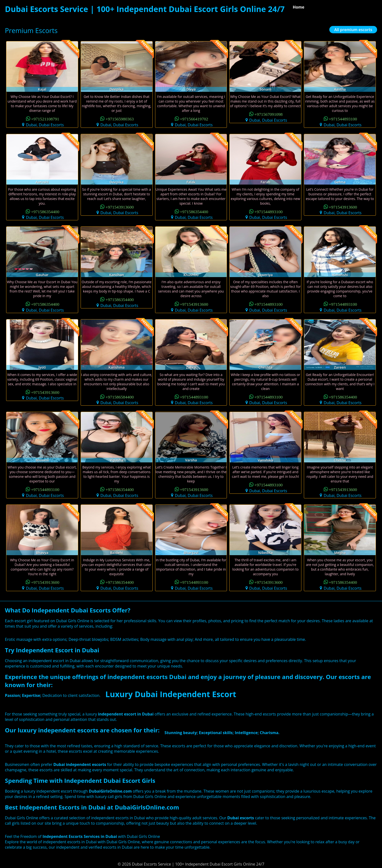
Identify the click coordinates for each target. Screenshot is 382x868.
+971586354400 (45, 211)
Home (299, 7)
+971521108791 (45, 119)
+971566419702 (194, 119)
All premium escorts (353, 30)
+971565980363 (120, 119)
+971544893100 (343, 119)
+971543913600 (120, 207)
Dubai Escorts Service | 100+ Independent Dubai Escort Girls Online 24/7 (145, 9)
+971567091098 (269, 114)
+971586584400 (120, 397)
